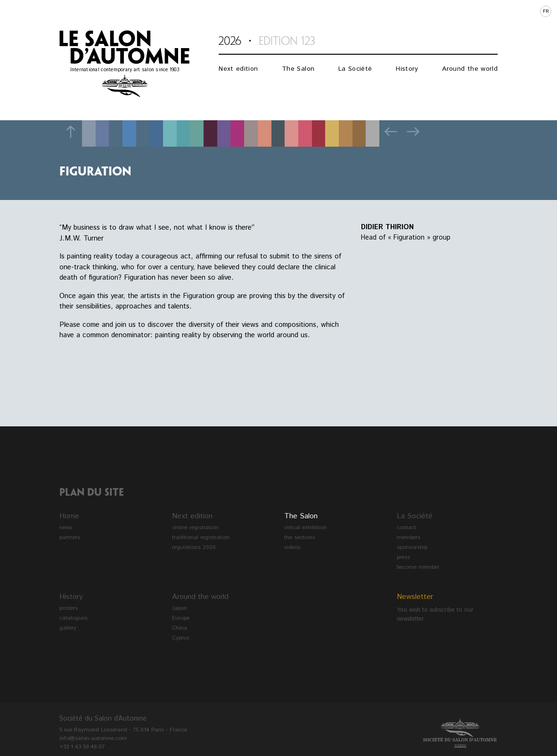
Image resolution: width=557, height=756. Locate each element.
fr (546, 11)
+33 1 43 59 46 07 (82, 747)
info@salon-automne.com (93, 738)
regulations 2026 (194, 547)
